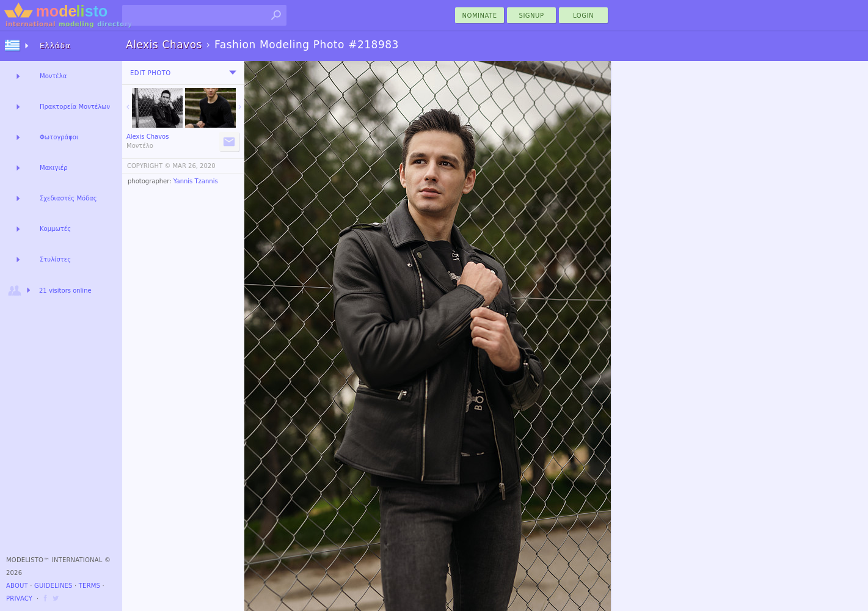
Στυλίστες (55, 259)
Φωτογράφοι (59, 137)
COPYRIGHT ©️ (149, 166)
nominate (480, 16)
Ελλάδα (55, 46)
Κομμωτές (55, 229)
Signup (532, 16)
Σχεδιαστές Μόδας (68, 198)
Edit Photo (151, 73)
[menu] (233, 73)
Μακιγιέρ (54, 168)
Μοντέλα (53, 76)
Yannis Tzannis (196, 181)
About (17, 586)
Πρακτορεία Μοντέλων (75, 107)
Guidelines (53, 586)
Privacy (19, 598)
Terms (89, 586)
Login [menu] (583, 16)
